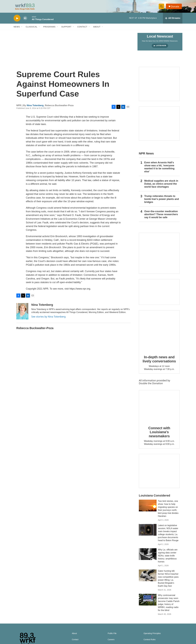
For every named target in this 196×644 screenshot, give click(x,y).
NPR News (146, 155)
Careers (111, 641)
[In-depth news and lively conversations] (159, 332)
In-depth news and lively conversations (159, 361)
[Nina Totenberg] (22, 313)
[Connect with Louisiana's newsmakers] (159, 408)
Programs (49, 28)
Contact (82, 28)
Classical (32, 28)
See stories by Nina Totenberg (48, 318)
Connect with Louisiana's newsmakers (159, 434)
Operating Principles (152, 635)
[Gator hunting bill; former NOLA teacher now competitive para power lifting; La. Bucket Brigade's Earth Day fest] (148, 577)
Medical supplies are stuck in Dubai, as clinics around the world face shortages (161, 185)
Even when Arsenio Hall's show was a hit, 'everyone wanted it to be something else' (159, 169)
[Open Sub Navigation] (22, 28)
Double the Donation (151, 385)
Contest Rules (150, 641)
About (97, 28)
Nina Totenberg (35, 107)
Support (66, 28)
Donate (175, 7)
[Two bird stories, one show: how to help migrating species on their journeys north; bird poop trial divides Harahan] (148, 507)
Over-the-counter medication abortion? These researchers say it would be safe (161, 216)
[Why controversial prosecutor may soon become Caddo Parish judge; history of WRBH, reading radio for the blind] (148, 601)
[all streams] (173, 20)
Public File (112, 635)
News (17, 28)
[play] (17, 20)
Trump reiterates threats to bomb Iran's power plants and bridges (162, 201)
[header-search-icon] (162, 7)
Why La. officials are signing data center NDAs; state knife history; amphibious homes (168, 557)
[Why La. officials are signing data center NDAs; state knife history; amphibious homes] (148, 556)
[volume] (25, 20)
